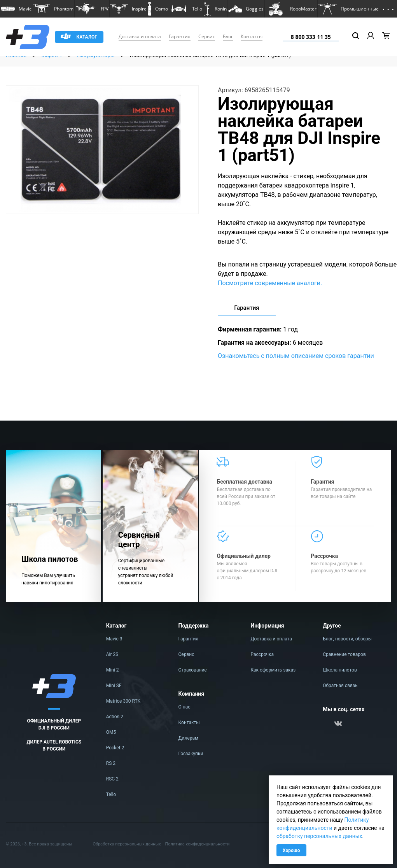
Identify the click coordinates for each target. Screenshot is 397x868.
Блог (228, 36)
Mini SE (114, 686)
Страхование (193, 670)
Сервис (207, 36)
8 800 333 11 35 (311, 37)
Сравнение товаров (344, 654)
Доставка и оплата (140, 36)
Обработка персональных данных (127, 844)
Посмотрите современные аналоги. (270, 283)
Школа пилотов (340, 670)
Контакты (252, 36)
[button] (16, 9)
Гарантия (180, 36)
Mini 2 (113, 670)
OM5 (111, 732)
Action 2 (115, 717)
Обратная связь (340, 686)
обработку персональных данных (319, 836)
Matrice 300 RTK (123, 701)
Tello (111, 794)
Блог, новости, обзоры (347, 639)
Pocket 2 (115, 748)
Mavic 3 (114, 639)
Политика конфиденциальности (197, 844)
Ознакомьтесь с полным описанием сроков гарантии (296, 356)
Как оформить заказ (273, 670)
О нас (185, 707)
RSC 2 (112, 779)
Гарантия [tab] (247, 308)
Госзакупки (191, 754)
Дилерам (188, 738)
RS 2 (111, 763)
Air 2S (112, 654)
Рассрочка (262, 654)
